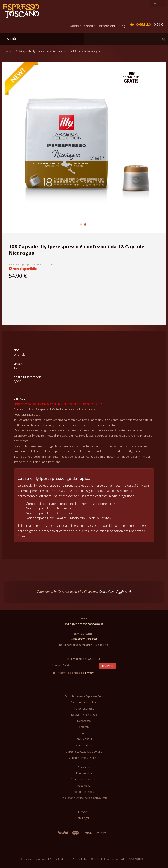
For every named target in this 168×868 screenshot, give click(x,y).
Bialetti (84, 733)
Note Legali (82, 818)
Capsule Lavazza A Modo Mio (84, 752)
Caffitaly (84, 727)
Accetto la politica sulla (73, 673)
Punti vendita (84, 773)
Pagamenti (84, 786)
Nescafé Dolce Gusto (84, 715)
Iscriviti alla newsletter (84, 659)
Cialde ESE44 (84, 739)
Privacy (89, 673)
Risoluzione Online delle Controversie (84, 798)
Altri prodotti (84, 745)
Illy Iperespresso (84, 709)
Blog (122, 26)
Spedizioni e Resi (84, 792)
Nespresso (84, 721)
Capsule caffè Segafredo (84, 758)
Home (8, 51)
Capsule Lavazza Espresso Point (84, 696)
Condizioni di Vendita (84, 779)
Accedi (158, 3)
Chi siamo (84, 767)
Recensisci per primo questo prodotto (33, 265)
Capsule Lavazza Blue (84, 702)
